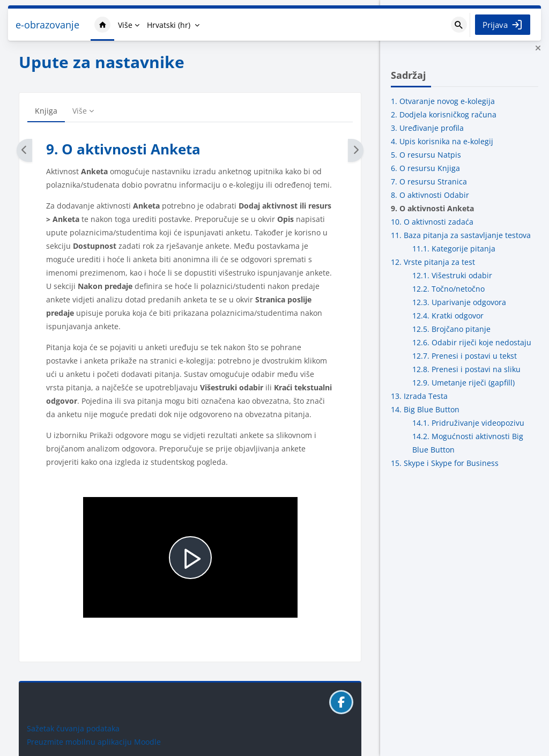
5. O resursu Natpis (426, 155)
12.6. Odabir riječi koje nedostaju (472, 342)
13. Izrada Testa (419, 396)
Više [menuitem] (125, 25)
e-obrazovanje (47, 25)
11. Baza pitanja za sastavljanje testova (461, 235)
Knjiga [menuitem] (46, 111)
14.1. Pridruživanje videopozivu (468, 423)
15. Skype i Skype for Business (445, 463)
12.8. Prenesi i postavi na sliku (466, 369)
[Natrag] (24, 150)
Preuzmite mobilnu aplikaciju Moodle (94, 742)
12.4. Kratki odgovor (448, 316)
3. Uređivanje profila (427, 128)
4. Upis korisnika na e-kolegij (442, 141)
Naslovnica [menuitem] (102, 25)
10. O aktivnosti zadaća (432, 222)
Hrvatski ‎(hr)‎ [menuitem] (169, 25)
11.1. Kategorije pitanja (454, 249)
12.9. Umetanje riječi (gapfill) (463, 383)
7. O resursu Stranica (429, 181)
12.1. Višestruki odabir (452, 275)
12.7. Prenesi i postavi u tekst (465, 356)
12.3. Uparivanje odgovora (459, 302)
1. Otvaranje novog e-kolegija (443, 101)
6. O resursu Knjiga (425, 168)
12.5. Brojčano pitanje (451, 329)
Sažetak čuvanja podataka (73, 728)
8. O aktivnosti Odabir (430, 195)
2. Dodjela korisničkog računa (444, 114)
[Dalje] (356, 150)
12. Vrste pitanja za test (433, 262)
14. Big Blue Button (425, 409)
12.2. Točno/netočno (448, 289)
